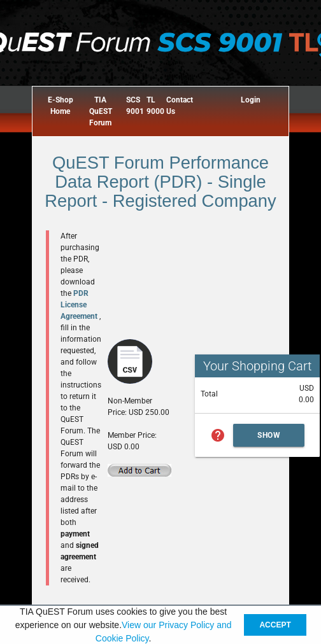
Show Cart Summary (269, 439)
